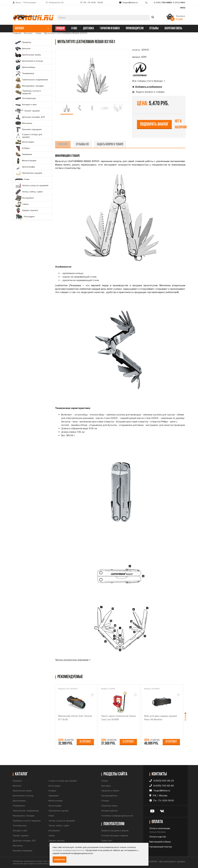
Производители (109, 796)
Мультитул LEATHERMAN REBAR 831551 (66, 33)
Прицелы (17, 781)
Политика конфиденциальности (117, 816)
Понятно (59, 860)
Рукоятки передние (23, 850)
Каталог (28, 33)
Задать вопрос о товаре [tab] (150, 92)
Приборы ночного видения (27, 821)
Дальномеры (19, 801)
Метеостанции (56, 801)
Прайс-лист (107, 841)
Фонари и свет (20, 831)
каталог (32, 28)
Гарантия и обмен (110, 791)
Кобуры (52, 791)
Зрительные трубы (22, 791)
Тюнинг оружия (21, 836)
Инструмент (54, 831)
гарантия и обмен (110, 28)
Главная (17, 33)
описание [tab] (63, 144)
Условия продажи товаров (115, 836)
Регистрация (30, 3)
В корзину (85, 742)
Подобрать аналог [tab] (154, 124)
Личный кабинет (110, 811)
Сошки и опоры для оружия (63, 781)
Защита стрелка (56, 841)
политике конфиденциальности (68, 850)
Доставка (106, 786)
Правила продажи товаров (115, 831)
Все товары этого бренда (149, 81)
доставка (88, 28)
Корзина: (181, 18)
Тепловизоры (20, 826)
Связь (52, 836)
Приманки (53, 796)
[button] (186, 713)
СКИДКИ (60, 28)
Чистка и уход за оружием (62, 821)
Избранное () (56, 3)
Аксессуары (54, 786)
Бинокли (17, 786)
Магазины (18, 845)
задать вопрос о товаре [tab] (110, 144)
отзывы (154, 28)
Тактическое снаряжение (26, 811)
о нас (74, 28)
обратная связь (173, 28)
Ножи (38, 33)
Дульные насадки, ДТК (24, 841)
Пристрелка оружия (58, 811)
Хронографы (55, 806)
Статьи (105, 781)
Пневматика (19, 806)
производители (135, 28)
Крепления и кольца (23, 796)
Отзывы (105, 801)
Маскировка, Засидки (24, 816)
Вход (18, 3)
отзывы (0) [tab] (82, 144)
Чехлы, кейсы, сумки (59, 826)
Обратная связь (109, 806)
